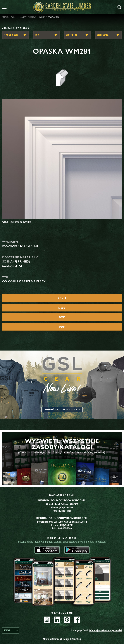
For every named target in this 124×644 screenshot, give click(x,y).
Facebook (77, 620)
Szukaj (119, 7)
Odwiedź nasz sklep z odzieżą (62, 409)
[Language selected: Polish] (11, 631)
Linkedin (57, 620)
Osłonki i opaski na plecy (24, 281)
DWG (62, 308)
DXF (62, 317)
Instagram (47, 620)
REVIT (62, 298)
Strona (62, 639)
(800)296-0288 (66, 525)
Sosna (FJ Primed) (16, 261)
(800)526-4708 (66, 507)
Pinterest (67, 620)
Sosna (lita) (12, 266)
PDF (62, 327)
